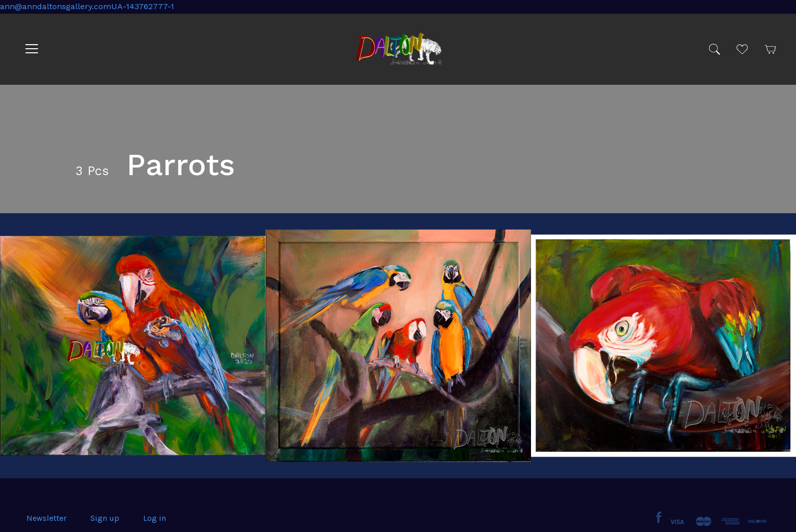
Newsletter (46, 518)
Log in (155, 518)
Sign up (105, 518)
